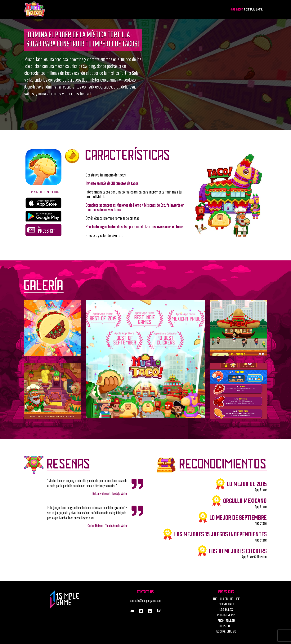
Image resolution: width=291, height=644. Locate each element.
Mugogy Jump (226, 615)
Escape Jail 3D (226, 632)
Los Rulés (226, 610)
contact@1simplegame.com (145, 600)
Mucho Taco (226, 604)
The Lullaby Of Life (226, 599)
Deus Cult (226, 626)
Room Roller (226, 621)
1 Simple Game (253, 10)
